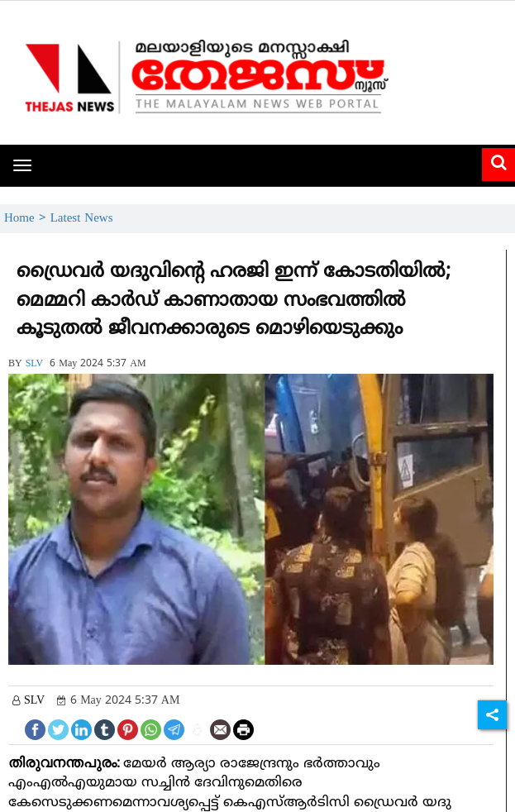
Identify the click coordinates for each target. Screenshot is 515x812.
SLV (35, 364)
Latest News (82, 219)
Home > (27, 219)
